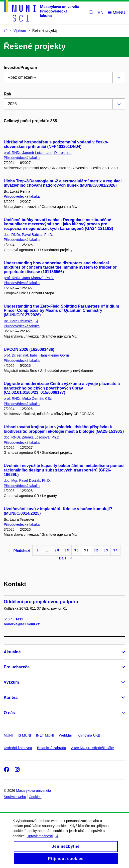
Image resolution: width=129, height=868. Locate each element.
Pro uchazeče (17, 667)
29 (67, 550)
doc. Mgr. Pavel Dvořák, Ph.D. (27, 480)
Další (66, 558)
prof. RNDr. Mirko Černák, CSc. (28, 399)
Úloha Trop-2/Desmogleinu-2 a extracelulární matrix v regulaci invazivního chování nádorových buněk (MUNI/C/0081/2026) (63, 183)
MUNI (8, 735)
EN (101, 13)
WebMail (66, 735)
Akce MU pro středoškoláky (92, 748)
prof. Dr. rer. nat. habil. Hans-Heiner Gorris (37, 355)
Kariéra (11, 697)
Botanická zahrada (52, 748)
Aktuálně (12, 652)
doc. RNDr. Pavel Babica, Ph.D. (28, 235)
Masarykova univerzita (33, 791)
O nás (9, 713)
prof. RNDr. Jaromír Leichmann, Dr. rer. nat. (38, 153)
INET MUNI (45, 735)
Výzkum (11, 682)
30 (76, 550)
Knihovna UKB (89, 735)
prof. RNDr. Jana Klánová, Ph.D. (29, 278)
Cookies (35, 797)
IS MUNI (24, 735)
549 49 (14, 619)
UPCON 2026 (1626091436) (29, 349)
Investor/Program (20, 68)
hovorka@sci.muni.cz (22, 624)
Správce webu (15, 797)
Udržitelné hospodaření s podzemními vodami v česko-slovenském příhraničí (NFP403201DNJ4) (56, 144)
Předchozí (19, 551)
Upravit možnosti (42, 842)
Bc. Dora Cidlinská (21, 321)
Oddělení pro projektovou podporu (41, 602)
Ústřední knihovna (18, 748)
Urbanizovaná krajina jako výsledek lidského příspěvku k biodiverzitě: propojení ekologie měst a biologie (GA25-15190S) (64, 429)
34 (115, 550)
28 (57, 550)
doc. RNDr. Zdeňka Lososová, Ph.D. (32, 437)
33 (106, 550)
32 (96, 550)
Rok (8, 94)
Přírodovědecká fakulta (22, 158)
